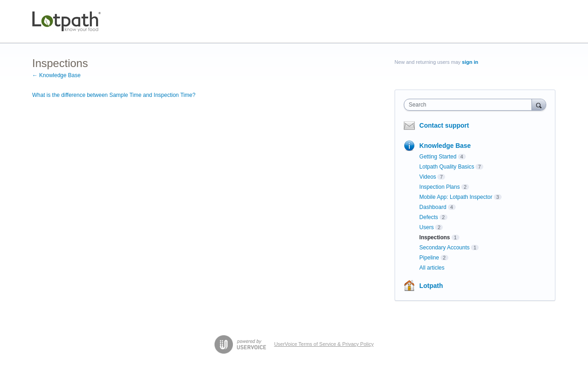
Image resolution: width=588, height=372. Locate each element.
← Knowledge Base (56, 75)
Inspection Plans (440, 187)
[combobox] (470, 105)
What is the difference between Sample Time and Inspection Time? (114, 95)
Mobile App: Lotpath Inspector (456, 197)
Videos (428, 177)
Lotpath (431, 286)
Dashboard (433, 207)
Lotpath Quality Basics (447, 167)
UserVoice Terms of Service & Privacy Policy (324, 344)
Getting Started (438, 157)
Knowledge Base (445, 146)
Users (427, 227)
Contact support (444, 125)
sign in (470, 62)
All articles (432, 268)
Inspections (435, 237)
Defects (429, 217)
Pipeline (429, 258)
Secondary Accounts (444, 248)
